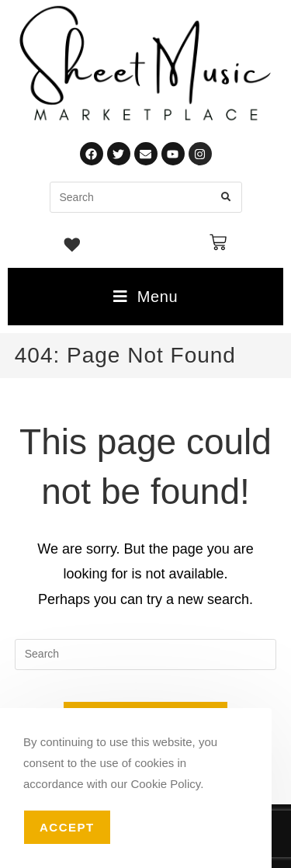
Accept (67, 827)
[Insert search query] (146, 654)
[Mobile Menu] (145, 297)
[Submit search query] (227, 197)
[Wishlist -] (73, 247)
